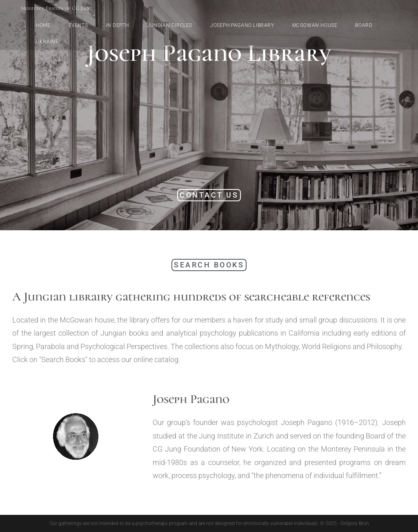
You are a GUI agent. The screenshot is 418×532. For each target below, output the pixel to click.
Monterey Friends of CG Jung (56, 8)
